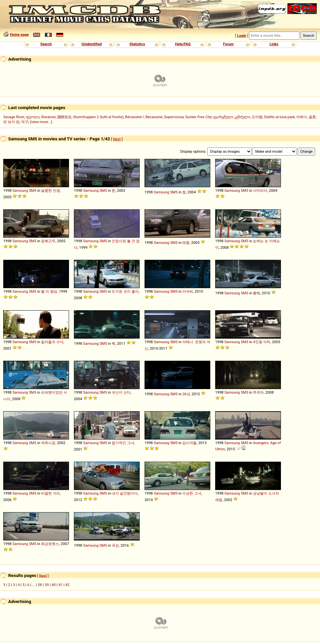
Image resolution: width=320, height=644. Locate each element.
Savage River (14, 117)
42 (68, 585)
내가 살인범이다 (125, 493)
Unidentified (92, 44)
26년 (186, 394)
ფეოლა (33, 117)
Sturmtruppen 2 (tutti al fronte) (98, 117)
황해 (257, 293)
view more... (41, 122)
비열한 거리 (50, 493)
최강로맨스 (50, 544)
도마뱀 (257, 117)
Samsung (20, 190)
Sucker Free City (198, 117)
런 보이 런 (11, 122)
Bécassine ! (134, 117)
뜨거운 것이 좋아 (125, 291)
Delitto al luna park (280, 117)
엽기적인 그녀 (123, 443)
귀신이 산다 (121, 392)
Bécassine (154, 117)
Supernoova (174, 117)
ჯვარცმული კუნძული (232, 117)
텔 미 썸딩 (49, 291)
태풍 (186, 243)
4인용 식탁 (262, 342)
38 (40, 585)
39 (47, 585)
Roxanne (49, 117)
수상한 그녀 (192, 493)
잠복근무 (48, 241)
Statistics (137, 44)
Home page (19, 35)
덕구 (25, 122)
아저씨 (188, 291)
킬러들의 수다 (52, 342)
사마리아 (260, 190)
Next (117, 139)
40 (54, 585)
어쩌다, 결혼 (306, 117)
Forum (228, 44)
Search (46, 44)
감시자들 (189, 443)
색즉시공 (48, 443)
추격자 (258, 392)
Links (274, 44)
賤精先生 (64, 117)
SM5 (33, 190)
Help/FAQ (183, 44)
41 (60, 585)
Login (242, 35)
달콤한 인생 (50, 190)
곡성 (115, 545)
